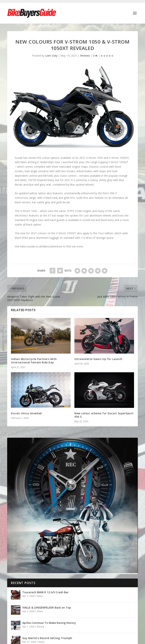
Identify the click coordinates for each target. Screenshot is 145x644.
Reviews (85, 56)
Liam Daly (51, 56)
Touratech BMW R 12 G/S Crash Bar (45, 592)
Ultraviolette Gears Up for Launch (98, 359)
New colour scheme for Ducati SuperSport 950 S (104, 415)
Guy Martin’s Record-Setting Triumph (47, 638)
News (40, 596)
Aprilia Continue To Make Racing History (49, 623)
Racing (40, 627)
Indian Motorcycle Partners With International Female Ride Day (34, 361)
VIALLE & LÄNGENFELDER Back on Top (47, 608)
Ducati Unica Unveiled (26, 413)
